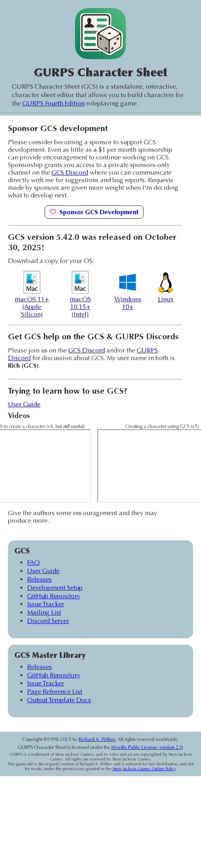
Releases (39, 579)
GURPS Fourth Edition (53, 103)
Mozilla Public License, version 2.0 (147, 747)
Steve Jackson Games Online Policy (144, 769)
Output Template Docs (59, 700)
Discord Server (48, 621)
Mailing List (44, 612)
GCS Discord (70, 172)
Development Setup (55, 588)
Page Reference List (55, 692)
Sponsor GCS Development (94, 212)
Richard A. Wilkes (97, 739)
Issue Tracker (46, 604)
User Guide (24, 404)
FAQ (33, 562)
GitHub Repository (54, 596)
